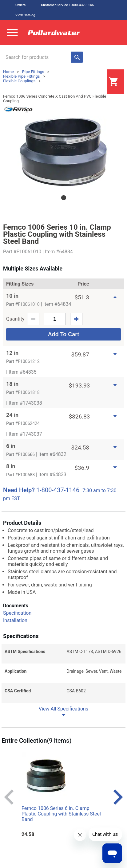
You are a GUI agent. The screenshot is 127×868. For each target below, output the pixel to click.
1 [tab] (64, 198)
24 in (12, 415)
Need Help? (19, 490)
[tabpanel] (63, 152)
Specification (17, 613)
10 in (12, 296)
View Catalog (25, 15)
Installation (15, 620)
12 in (12, 353)
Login (91, 82)
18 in (12, 384)
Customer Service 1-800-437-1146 (67, 5)
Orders (20, 5)
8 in (11, 466)
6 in (11, 446)
